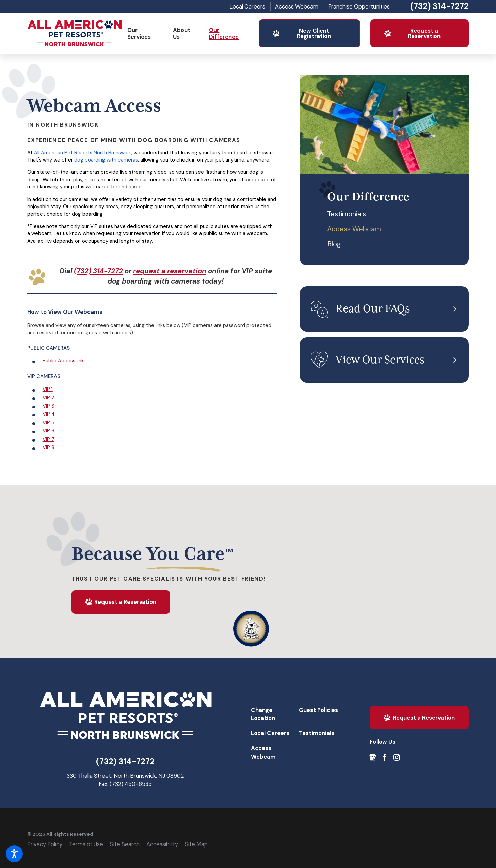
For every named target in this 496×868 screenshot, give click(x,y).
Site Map (196, 844)
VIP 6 (49, 431)
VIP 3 (49, 406)
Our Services (139, 33)
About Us (182, 33)
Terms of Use (86, 844)
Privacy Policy (45, 844)
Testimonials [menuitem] (347, 214)
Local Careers (247, 6)
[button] (14, 854)
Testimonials (317, 733)
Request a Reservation (412, 34)
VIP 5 (49, 423)
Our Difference (224, 33)
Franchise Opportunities (359, 6)
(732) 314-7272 (439, 6)
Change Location (263, 714)
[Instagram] (397, 757)
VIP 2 (48, 398)
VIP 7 (49, 439)
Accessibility (162, 844)
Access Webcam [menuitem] (354, 229)
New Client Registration (302, 34)
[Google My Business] (373, 757)
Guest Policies (318, 710)
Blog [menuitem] (334, 244)
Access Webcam (297, 6)
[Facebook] (385, 757)
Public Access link (63, 361)
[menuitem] (145, 33)
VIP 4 (49, 414)
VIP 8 (49, 447)
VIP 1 (48, 389)
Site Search (125, 844)
